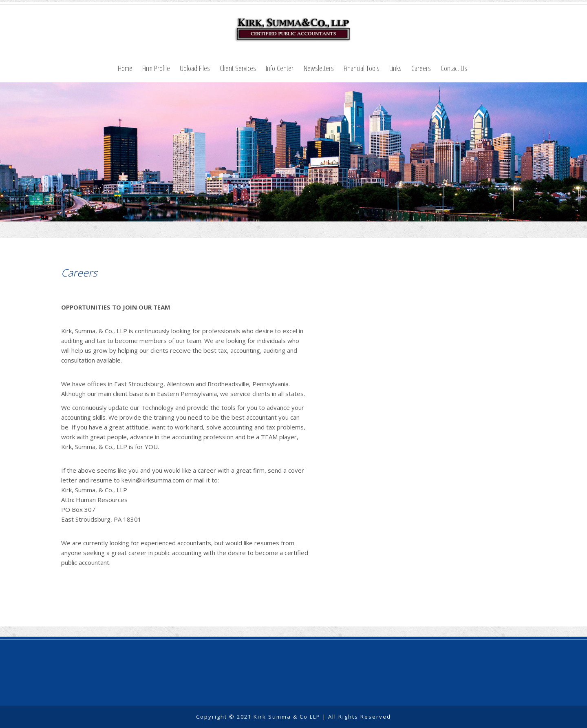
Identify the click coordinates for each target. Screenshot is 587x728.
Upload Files (195, 68)
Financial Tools (362, 68)
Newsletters (319, 68)
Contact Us (454, 68)
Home (125, 68)
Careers (421, 68)
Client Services (238, 68)
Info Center (280, 68)
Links (395, 68)
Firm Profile (156, 68)
